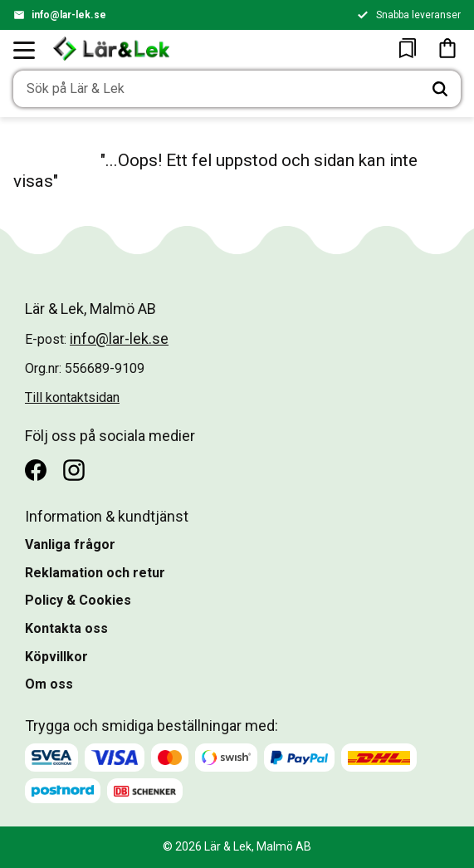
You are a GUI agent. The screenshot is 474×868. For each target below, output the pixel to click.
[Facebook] (36, 470)
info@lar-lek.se (69, 15)
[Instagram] (74, 470)
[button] (25, 50)
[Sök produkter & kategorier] (216, 89)
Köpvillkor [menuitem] (56, 657)
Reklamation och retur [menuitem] (95, 573)
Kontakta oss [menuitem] (66, 628)
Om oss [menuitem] (49, 684)
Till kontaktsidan (72, 397)
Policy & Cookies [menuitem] (78, 600)
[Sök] (440, 89)
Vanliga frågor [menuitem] (70, 544)
